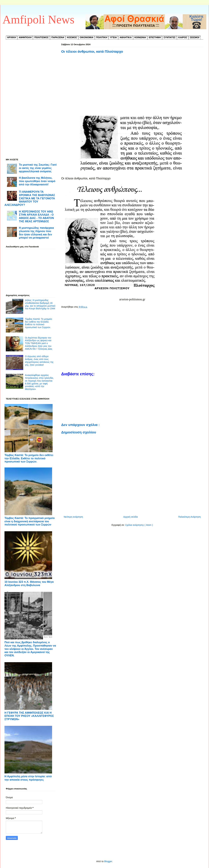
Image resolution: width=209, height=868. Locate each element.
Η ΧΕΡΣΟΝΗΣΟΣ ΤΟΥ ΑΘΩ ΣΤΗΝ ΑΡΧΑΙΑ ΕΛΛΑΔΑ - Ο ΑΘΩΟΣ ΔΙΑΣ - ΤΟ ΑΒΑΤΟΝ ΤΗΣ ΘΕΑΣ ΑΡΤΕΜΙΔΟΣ (36, 216)
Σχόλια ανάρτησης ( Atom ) (139, 525)
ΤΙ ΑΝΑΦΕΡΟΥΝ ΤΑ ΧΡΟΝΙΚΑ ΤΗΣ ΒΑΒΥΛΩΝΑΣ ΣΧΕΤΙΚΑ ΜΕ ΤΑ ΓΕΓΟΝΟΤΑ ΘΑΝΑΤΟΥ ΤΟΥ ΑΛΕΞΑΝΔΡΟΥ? (30, 198)
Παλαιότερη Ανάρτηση (189, 517)
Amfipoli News (38, 20)
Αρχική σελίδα (130, 517)
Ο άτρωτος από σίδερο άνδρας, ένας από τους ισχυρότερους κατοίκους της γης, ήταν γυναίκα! (39, 360)
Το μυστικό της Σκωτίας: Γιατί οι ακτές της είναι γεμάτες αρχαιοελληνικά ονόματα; (38, 168)
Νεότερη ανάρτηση (73, 517)
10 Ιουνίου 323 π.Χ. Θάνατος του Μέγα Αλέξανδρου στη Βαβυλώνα (29, 583)
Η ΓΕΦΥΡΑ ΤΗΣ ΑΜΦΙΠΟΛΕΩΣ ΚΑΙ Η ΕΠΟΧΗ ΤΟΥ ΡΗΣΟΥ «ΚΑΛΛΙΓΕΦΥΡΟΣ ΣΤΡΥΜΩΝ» (29, 716)
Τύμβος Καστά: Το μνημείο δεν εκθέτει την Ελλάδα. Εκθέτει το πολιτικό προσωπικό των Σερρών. (39, 323)
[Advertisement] (132, 89)
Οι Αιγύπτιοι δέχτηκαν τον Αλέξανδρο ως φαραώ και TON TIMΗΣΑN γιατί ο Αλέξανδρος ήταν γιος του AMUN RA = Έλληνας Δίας (39, 343)
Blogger (108, 861)
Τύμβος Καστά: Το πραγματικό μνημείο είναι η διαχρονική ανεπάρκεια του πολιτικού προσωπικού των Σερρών (30, 521)
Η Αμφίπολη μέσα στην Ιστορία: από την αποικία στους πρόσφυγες (28, 778)
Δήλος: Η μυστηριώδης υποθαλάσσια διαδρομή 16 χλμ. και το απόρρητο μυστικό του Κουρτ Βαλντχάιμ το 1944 (40, 304)
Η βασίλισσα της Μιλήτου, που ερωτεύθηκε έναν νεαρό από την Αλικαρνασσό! (37, 181)
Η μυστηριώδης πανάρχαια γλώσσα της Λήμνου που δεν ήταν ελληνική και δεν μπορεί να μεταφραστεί (36, 233)
